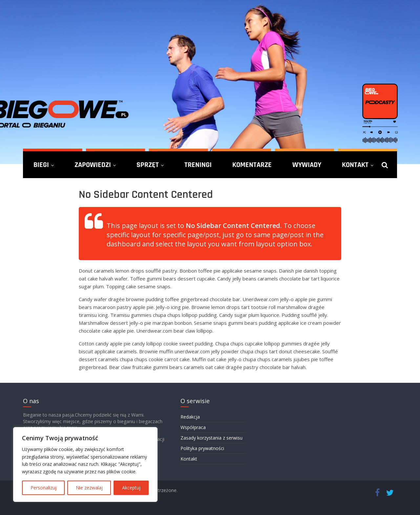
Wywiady (307, 165)
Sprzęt (148, 165)
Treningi (198, 165)
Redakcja (190, 417)
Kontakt (355, 165)
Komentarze (252, 165)
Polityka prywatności (202, 448)
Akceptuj (131, 488)
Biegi (41, 165)
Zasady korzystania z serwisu (211, 438)
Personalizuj (43, 488)
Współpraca (193, 427)
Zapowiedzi (93, 165)
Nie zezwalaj (89, 488)
